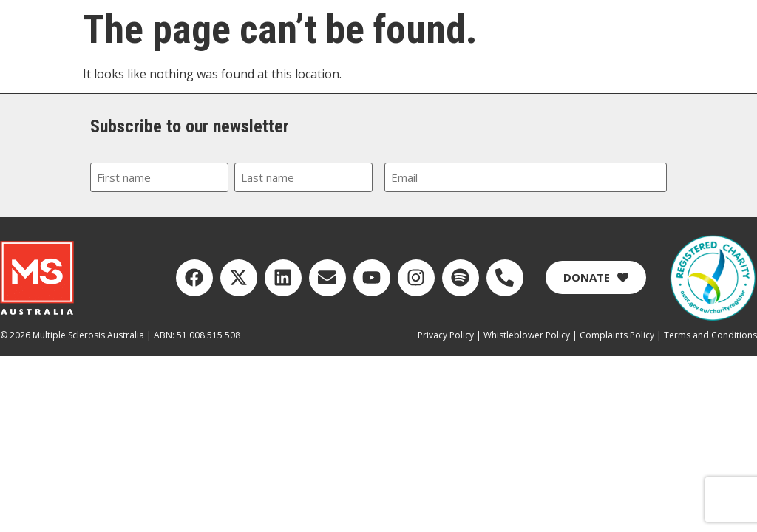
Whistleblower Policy (527, 335)
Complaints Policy (617, 335)
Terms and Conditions (710, 335)
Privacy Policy (446, 335)
